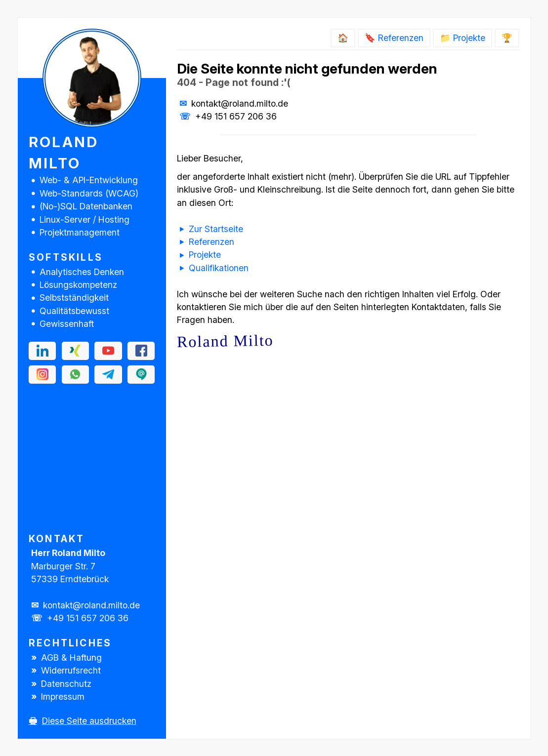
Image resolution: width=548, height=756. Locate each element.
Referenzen (211, 242)
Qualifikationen (219, 268)
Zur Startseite (216, 229)
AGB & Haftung (71, 657)
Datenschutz (66, 684)
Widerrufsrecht (71, 670)
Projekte (205, 255)
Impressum (63, 696)
